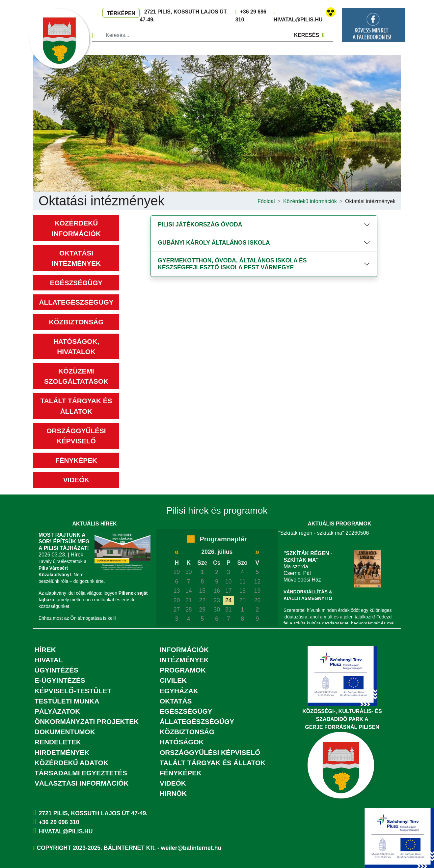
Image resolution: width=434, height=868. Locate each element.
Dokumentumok (65, 732)
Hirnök (173, 793)
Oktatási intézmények (370, 201)
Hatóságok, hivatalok (76, 346)
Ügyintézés (56, 670)
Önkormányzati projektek (87, 721)
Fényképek (76, 460)
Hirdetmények (62, 752)
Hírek (45, 650)
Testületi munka (67, 701)
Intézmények (184, 660)
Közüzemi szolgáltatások (76, 376)
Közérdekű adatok (71, 763)
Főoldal (266, 201)
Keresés (309, 35)
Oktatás (176, 701)
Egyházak (179, 691)
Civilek (173, 680)
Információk (184, 650)
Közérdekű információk (310, 201)
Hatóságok (182, 742)
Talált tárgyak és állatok (76, 406)
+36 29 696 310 (59, 822)
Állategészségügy (76, 302)
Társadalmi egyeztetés (81, 773)
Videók (76, 480)
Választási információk (81, 783)
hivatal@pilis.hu (298, 20)
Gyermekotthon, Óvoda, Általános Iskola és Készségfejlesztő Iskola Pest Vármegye (232, 264)
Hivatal (49, 660)
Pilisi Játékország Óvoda (200, 224)
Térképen (121, 13)
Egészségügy (76, 283)
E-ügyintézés (60, 680)
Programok (183, 670)
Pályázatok (57, 711)
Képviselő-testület (73, 691)
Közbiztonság (76, 322)
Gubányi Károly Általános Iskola (214, 243)
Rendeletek (58, 742)
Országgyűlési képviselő (76, 436)
